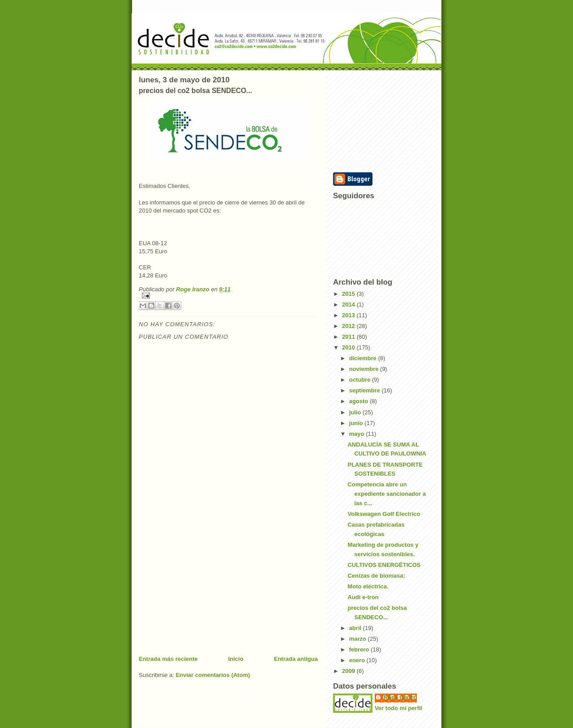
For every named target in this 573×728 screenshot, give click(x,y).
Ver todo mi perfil (398, 708)
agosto (359, 401)
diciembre (364, 358)
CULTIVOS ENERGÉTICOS (384, 565)
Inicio (236, 659)
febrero (360, 649)
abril (356, 628)
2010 (349, 347)
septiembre (366, 390)
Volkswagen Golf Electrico (384, 514)
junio (357, 423)
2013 (349, 315)
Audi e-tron (363, 597)
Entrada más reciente (168, 659)
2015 (349, 294)
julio (356, 412)
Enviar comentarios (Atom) (213, 675)
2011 (349, 337)
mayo (358, 434)
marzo (359, 639)
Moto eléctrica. (368, 586)
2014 (349, 304)
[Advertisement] (206, 592)
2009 (349, 671)
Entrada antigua (296, 659)
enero (358, 660)
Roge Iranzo (400, 697)
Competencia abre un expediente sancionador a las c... (387, 494)
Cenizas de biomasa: (376, 576)
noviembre (365, 369)
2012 (349, 326)
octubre (361, 380)
